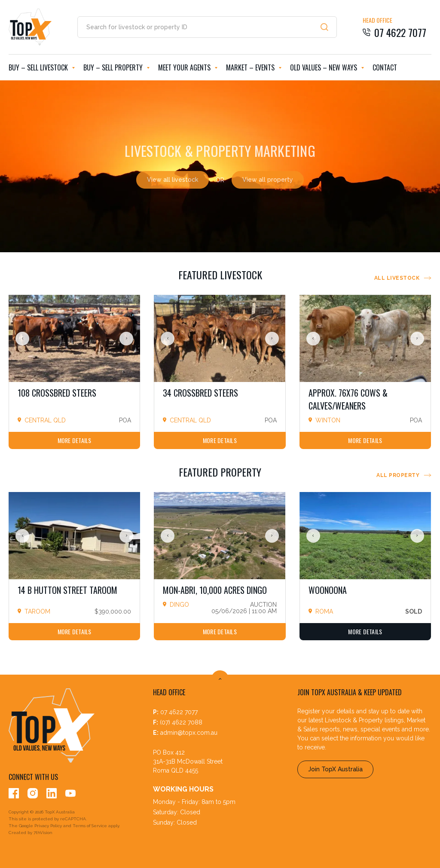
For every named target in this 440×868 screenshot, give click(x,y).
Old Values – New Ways (327, 67)
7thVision (43, 833)
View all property (268, 180)
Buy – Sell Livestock (42, 67)
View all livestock (173, 180)
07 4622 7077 (179, 712)
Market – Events (254, 67)
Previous (22, 339)
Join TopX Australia (335, 769)
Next (126, 339)
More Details (75, 440)
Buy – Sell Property (116, 67)
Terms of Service (90, 826)
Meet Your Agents (188, 67)
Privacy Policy (48, 826)
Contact (385, 67)
